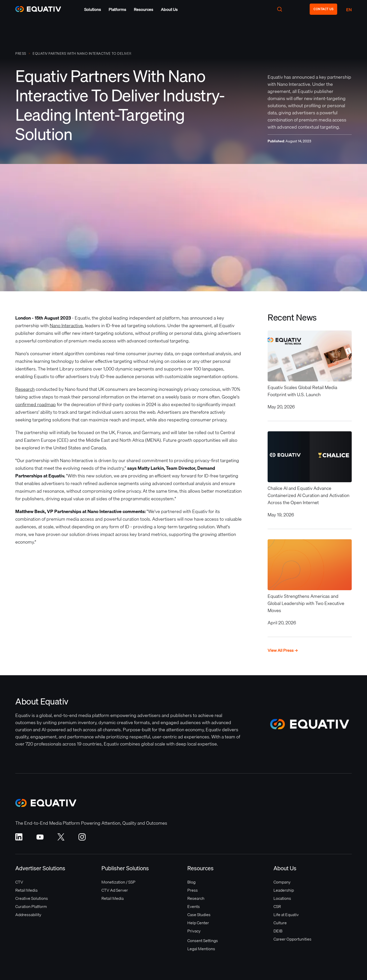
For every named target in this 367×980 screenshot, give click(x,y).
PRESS (21, 53)
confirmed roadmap (36, 404)
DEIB (278, 931)
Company (282, 882)
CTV (19, 882)
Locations (282, 898)
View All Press (283, 650)
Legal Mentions (201, 949)
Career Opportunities (292, 939)
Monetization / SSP (118, 882)
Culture (280, 923)
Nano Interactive (66, 326)
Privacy (194, 931)
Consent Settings (203, 941)
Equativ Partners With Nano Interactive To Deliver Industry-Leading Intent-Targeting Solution (82, 53)
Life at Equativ (286, 915)
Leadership (284, 890)
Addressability (28, 915)
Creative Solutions (32, 898)
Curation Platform (31, 906)
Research (25, 389)
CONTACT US (323, 9)
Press (193, 890)
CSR (277, 906)
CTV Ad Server (115, 890)
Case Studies (199, 915)
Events (194, 906)
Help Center (198, 923)
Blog (191, 882)
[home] (41, 9)
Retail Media (26, 890)
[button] (93, 9)
